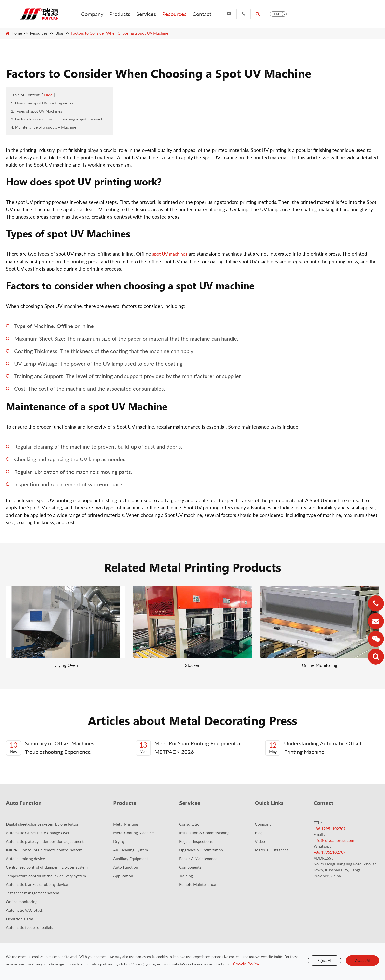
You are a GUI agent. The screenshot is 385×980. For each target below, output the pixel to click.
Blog (59, 33)
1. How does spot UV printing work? (42, 103)
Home (17, 33)
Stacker (192, 665)
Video (260, 841)
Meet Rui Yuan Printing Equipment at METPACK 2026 (189, 748)
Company (92, 14)
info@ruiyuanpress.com (334, 840)
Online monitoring (22, 901)
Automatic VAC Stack (25, 910)
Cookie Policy (246, 964)
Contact (202, 14)
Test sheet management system (33, 893)
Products (120, 14)
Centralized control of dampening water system (47, 867)
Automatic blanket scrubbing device (37, 884)
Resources (174, 14)
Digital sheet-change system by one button (43, 824)
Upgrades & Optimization (201, 850)
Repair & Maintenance (198, 858)
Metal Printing (126, 824)
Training (186, 876)
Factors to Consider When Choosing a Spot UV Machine (120, 33)
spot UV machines (170, 254)
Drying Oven (66, 665)
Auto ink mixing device (25, 858)
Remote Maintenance (198, 884)
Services (146, 14)
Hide (48, 95)
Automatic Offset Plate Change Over (38, 833)
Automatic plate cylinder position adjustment (45, 841)
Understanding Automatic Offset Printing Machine (313, 748)
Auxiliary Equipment (131, 858)
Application (123, 876)
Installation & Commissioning (204, 833)
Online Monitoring (319, 665)
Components (190, 867)
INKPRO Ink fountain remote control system (44, 850)
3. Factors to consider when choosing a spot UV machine (60, 119)
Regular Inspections (196, 841)
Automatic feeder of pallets (29, 927)
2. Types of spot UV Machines (36, 111)
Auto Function (24, 803)
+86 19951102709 (330, 828)
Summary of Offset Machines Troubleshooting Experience (50, 748)
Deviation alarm (20, 919)
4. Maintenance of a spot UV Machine (43, 127)
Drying (119, 841)
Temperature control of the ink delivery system (46, 876)
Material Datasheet (271, 850)
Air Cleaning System (131, 850)
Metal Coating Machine (133, 833)
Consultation (190, 824)
